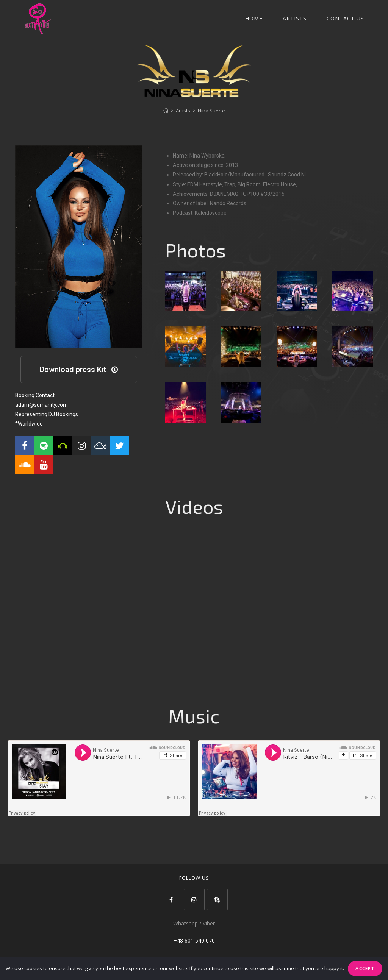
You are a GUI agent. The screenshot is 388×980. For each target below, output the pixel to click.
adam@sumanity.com (41, 405)
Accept (365, 968)
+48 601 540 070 (194, 940)
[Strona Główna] (166, 111)
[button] (79, 370)
